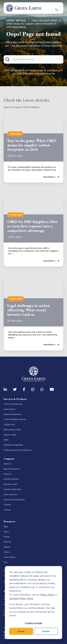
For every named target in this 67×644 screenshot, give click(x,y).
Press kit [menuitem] (7, 474)
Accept (21, 631)
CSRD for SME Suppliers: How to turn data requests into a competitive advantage (33, 226)
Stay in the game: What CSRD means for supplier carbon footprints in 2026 (32, 145)
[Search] (33, 60)
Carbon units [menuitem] (9, 425)
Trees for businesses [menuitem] (13, 404)
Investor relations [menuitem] (11, 479)
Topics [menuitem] (7, 552)
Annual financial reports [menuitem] (14, 500)
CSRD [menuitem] (6, 440)
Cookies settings (33, 623)
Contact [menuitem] (7, 510)
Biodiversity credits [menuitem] (12, 430)
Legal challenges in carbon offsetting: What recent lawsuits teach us (29, 310)
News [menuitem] (6, 532)
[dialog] (33, 603)
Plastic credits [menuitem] (10, 435)
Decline (46, 631)
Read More (51, 177)
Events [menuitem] (7, 537)
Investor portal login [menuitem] (12, 489)
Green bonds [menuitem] (9, 409)
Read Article (19, 27)
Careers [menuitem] (7, 505)
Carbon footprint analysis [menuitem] (15, 419)
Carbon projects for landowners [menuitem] (18, 450)
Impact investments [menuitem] (12, 414)
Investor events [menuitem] (10, 484)
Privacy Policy (47, 595)
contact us (54, 71)
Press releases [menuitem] (10, 495)
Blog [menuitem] (6, 527)
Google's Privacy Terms (21, 598)
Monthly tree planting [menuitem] (13, 445)
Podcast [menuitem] (7, 542)
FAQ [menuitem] (5, 562)
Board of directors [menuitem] (12, 469)
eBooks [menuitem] (7, 547)
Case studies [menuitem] (10, 557)
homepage (36, 71)
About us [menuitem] (7, 464)
